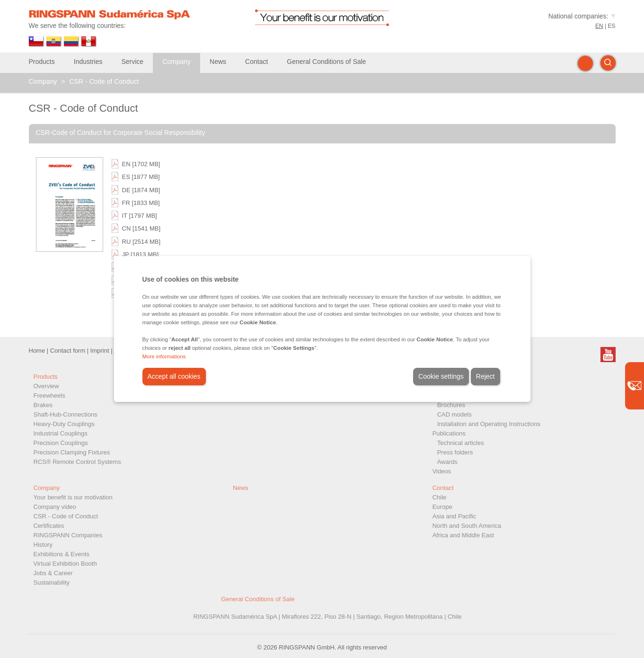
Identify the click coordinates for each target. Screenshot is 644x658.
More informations (164, 356)
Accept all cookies (174, 376)
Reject (485, 376)
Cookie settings (441, 376)
